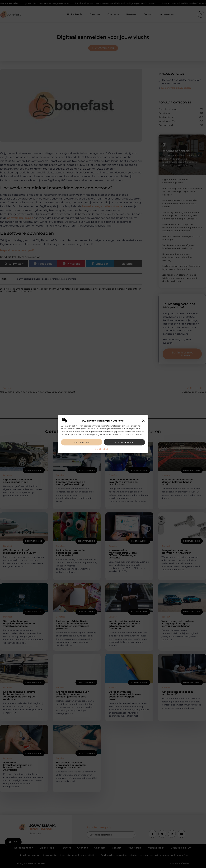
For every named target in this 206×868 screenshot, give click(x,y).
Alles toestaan (82, 442)
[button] (143, 421)
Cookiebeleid (101, 449)
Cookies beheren (124, 442)
